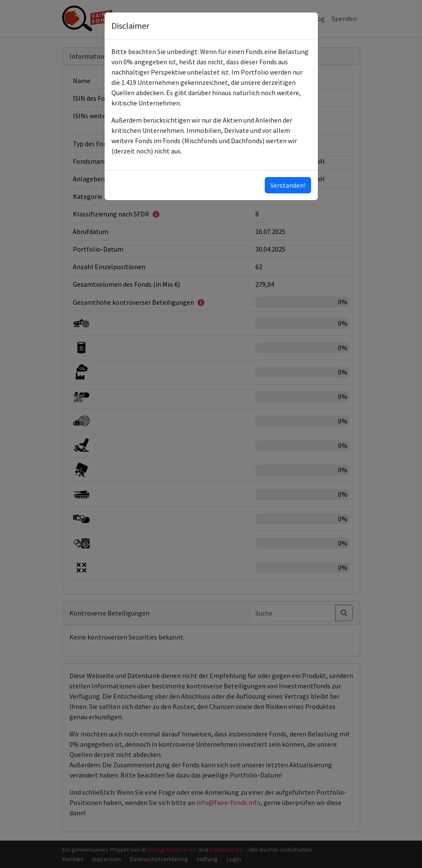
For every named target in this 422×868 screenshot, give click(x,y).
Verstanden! (288, 185)
